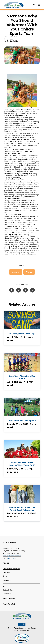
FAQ (5, 586)
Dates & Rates (9, 590)
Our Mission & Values (11, 569)
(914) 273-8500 (12, 558)
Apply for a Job (9, 604)
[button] (34, 5)
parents (16, 272)
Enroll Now (7, 594)
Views (29, 272)
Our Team (7, 572)
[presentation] (39, 5)
